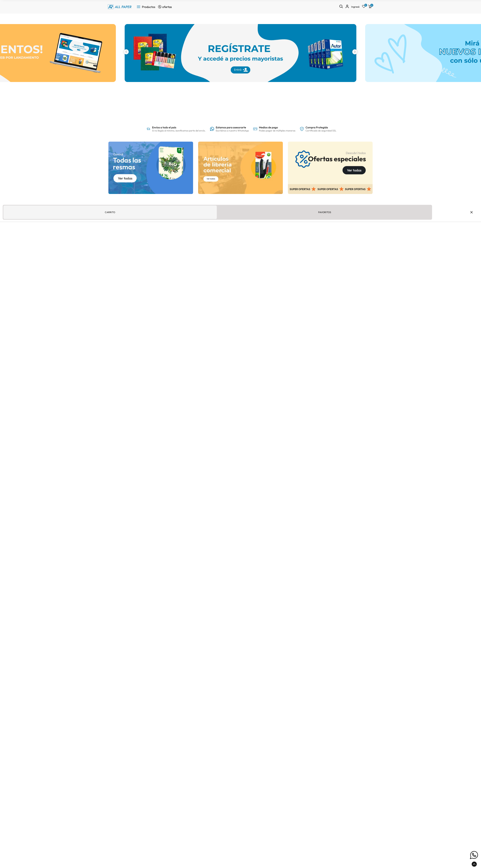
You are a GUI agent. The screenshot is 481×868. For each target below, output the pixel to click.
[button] (126, 52)
